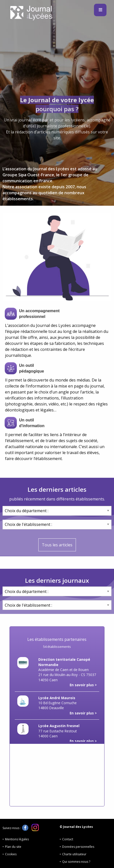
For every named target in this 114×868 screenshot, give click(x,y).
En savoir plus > (83, 685)
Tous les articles (57, 545)
